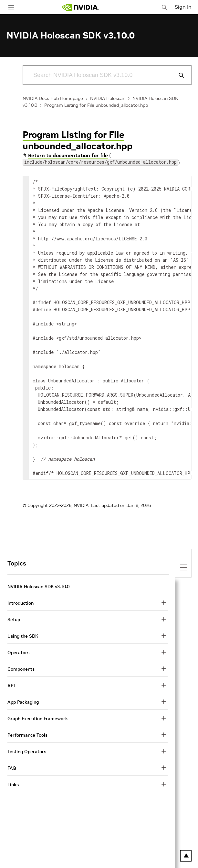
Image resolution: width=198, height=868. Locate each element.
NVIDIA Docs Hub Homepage (53, 98)
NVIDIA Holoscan (108, 98)
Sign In (183, 7)
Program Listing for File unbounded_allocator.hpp (96, 105)
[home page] (80, 7)
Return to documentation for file (68, 155)
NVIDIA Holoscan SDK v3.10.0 (38, 587)
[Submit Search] (178, 75)
